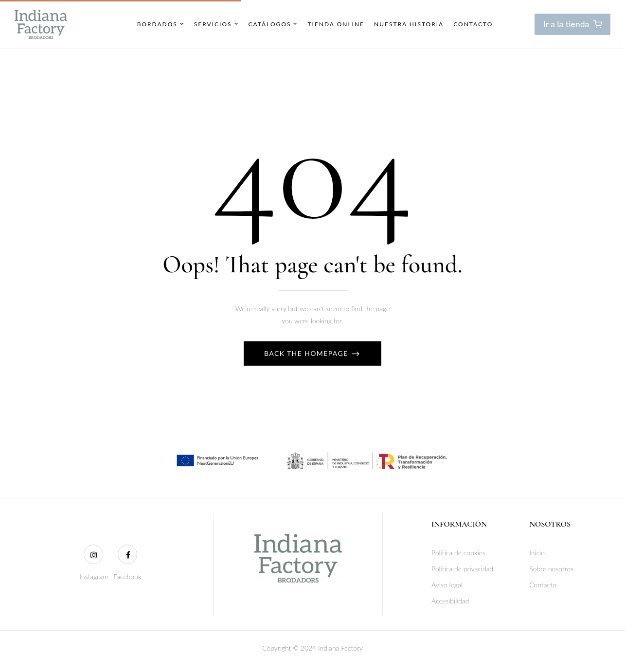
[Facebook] (127, 554)
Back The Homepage (307, 353)
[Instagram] (93, 554)
